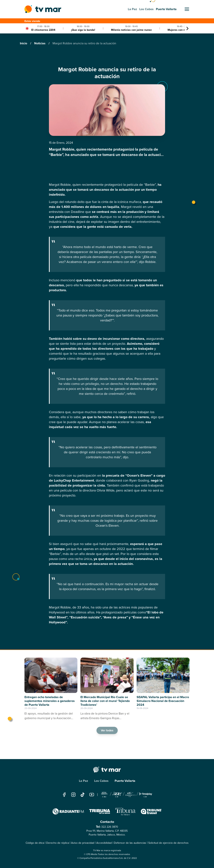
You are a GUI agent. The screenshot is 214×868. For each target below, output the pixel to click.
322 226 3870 (110, 827)
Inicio (24, 43)
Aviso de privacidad (83, 843)
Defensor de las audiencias (130, 843)
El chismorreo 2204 (43, 30)
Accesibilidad (104, 843)
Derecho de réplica (58, 843)
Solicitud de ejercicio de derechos (168, 843)
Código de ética (35, 843)
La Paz (83, 781)
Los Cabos (101, 781)
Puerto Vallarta (125, 781)
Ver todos (107, 730)
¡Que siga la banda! (83, 30)
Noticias (40, 43)
